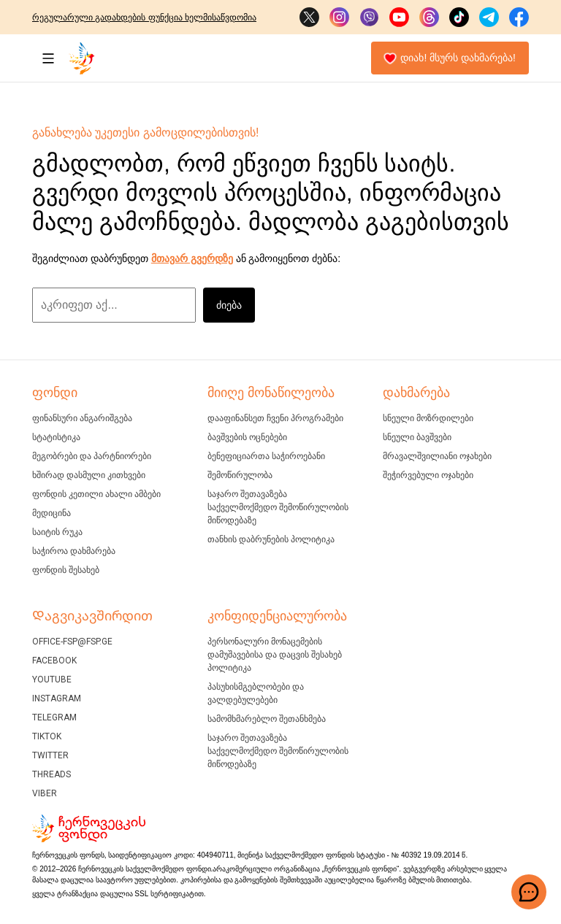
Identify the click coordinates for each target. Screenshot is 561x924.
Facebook (54, 661)
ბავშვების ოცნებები (247, 437)
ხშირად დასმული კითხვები (89, 475)
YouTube (52, 679)
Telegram (54, 717)
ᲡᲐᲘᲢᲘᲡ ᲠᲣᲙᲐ (57, 532)
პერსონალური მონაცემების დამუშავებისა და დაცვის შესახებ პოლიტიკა (275, 655)
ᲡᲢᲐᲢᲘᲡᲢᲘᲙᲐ (56, 437)
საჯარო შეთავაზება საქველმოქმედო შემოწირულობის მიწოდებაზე (278, 507)
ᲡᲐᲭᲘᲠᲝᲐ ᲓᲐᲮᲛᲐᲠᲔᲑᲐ (74, 551)
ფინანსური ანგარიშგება (82, 418)
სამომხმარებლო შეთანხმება (267, 719)
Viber (45, 793)
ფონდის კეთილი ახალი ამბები (96, 494)
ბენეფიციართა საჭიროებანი (266, 456)
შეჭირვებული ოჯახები (428, 475)
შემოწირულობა (240, 475)
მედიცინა (51, 513)
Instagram (57, 698)
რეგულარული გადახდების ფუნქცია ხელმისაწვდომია (144, 18)
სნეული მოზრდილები (428, 418)
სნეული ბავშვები (417, 437)
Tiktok (47, 736)
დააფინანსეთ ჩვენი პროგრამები (275, 418)
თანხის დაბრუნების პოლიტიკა (271, 539)
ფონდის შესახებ (66, 570)
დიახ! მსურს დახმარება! (450, 58)
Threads (51, 774)
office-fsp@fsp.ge (72, 642)
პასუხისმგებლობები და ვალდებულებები (256, 693)
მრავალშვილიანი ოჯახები (437, 456)
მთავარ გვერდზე (192, 258)
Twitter (50, 755)
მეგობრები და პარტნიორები (92, 456)
